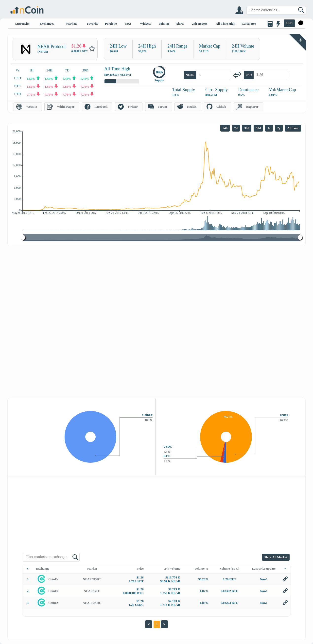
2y (279, 128)
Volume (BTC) (229, 569)
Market (92, 569)
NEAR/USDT (92, 579)
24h (225, 128)
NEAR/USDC (92, 603)
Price (140, 569)
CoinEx (53, 579)
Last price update (264, 569)
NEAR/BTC (92, 591)
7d (236, 128)
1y (269, 128)
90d (258, 128)
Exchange (43, 569)
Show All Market (276, 557)
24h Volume (172, 569)
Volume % (201, 569)
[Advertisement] (156, 283)
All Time (293, 128)
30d (247, 128)
